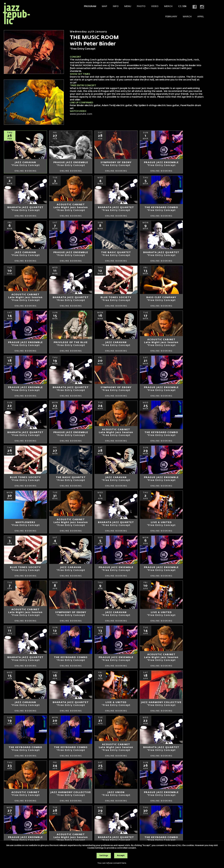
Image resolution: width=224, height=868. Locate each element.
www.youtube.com (81, 114)
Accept (121, 856)
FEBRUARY (171, 17)
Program (90, 6)
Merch (168, 6)
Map (104, 6)
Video (155, 6)
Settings (104, 856)
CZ (180, 6)
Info (116, 6)
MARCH (187, 17)
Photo (141, 6)
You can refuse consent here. (112, 863)
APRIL (201, 17)
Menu (128, 6)
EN (185, 6)
